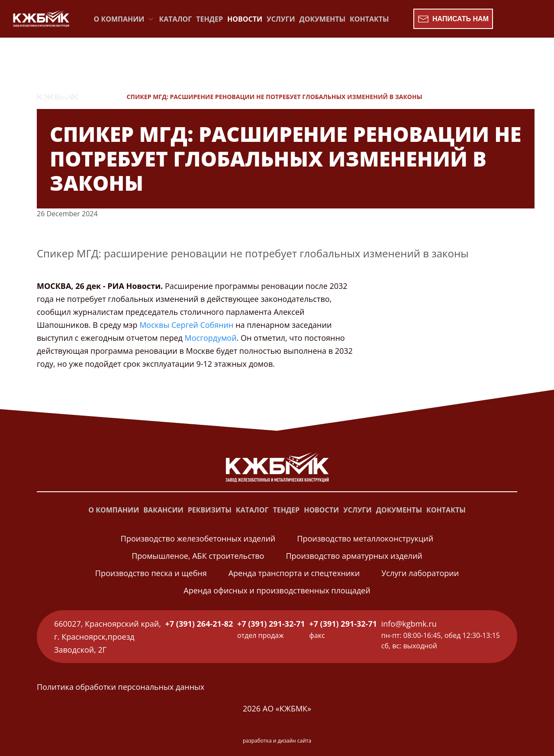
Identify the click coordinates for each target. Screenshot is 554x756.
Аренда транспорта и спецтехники (294, 573)
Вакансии (163, 510)
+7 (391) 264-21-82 (199, 624)
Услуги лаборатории (420, 573)
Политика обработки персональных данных (121, 687)
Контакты (369, 19)
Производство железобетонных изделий (198, 538)
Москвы (154, 325)
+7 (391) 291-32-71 (271, 624)
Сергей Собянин (203, 325)
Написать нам (453, 19)
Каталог (176, 19)
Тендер (209, 19)
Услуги (281, 19)
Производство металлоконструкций (365, 538)
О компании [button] (124, 19)
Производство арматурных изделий (354, 556)
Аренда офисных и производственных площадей (277, 590)
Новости (245, 19)
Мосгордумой (211, 338)
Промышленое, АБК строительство (198, 556)
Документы (322, 19)
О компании (114, 510)
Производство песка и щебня (151, 573)
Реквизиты (210, 510)
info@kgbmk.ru (409, 624)
